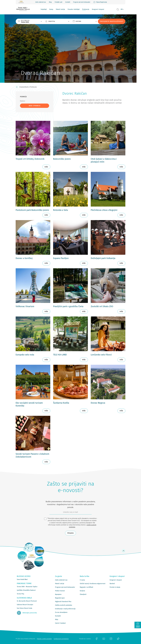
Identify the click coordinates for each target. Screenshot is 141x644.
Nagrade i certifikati (86, 587)
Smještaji (44, 9)
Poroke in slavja (115, 587)
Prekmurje (86, 9)
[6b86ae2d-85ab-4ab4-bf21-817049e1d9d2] (70, 513)
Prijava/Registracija (100, 2)
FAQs (57, 620)
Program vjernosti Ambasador (82, 2)
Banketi (112, 584)
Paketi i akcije (60, 9)
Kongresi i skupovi (98, 9)
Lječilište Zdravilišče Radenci (26, 590)
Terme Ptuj (20, 594)
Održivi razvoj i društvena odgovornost (93, 584)
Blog (50, 2)
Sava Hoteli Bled (22, 579)
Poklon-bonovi (60, 591)
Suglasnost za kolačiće (61, 639)
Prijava (70, 533)
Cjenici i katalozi (60, 623)
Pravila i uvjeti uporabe (44, 639)
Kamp (51, 9)
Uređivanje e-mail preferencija (65, 609)
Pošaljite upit (58, 2)
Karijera (82, 591)
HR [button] (122, 9)
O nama (82, 580)
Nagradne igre (60, 598)
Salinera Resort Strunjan (25, 605)
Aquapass (58, 594)
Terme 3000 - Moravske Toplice (27, 587)
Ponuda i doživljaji (74, 9)
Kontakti (68, 2)
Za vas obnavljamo (61, 612)
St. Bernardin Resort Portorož (27, 601)
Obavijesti (83, 594)
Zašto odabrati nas (41, 2)
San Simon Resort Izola (24, 608)
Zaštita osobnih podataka (64, 605)
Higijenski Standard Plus (63, 602)
